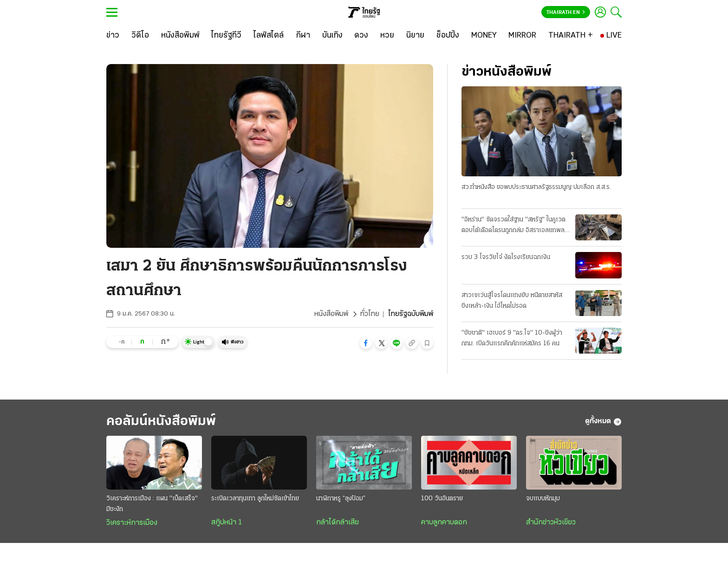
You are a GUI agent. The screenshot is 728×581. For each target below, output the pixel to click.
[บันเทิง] (332, 36)
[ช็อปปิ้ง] (448, 36)
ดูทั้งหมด (603, 422)
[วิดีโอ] (140, 36)
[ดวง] (361, 36)
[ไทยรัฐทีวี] (226, 36)
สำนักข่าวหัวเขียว (551, 523)
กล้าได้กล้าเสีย (338, 523)
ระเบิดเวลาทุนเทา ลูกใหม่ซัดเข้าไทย (255, 499)
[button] (366, 343)
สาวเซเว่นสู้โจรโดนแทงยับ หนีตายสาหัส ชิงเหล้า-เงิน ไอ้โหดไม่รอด (512, 301)
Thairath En (566, 13)
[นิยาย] (415, 36)
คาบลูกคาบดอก (444, 523)
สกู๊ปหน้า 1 (227, 523)
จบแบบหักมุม (543, 499)
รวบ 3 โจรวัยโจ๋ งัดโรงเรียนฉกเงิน (506, 257)
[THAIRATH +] (571, 36)
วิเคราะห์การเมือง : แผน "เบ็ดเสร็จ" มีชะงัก (152, 504)
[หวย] (387, 36)
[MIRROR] (522, 36)
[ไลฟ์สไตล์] (269, 36)
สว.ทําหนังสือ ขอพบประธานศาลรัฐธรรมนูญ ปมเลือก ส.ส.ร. (536, 187)
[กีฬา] (303, 36)
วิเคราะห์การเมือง (132, 523)
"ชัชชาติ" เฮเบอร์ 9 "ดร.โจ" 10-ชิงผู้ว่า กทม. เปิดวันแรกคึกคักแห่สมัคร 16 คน (512, 338)
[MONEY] (484, 36)
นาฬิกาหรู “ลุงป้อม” (341, 499)
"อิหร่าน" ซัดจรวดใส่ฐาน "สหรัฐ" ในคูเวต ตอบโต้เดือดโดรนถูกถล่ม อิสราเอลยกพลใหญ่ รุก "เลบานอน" (513, 226)
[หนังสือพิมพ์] (180, 36)
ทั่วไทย (370, 314)
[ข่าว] (113, 36)
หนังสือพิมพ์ (331, 314)
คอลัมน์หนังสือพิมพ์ (161, 422)
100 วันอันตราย (442, 499)
